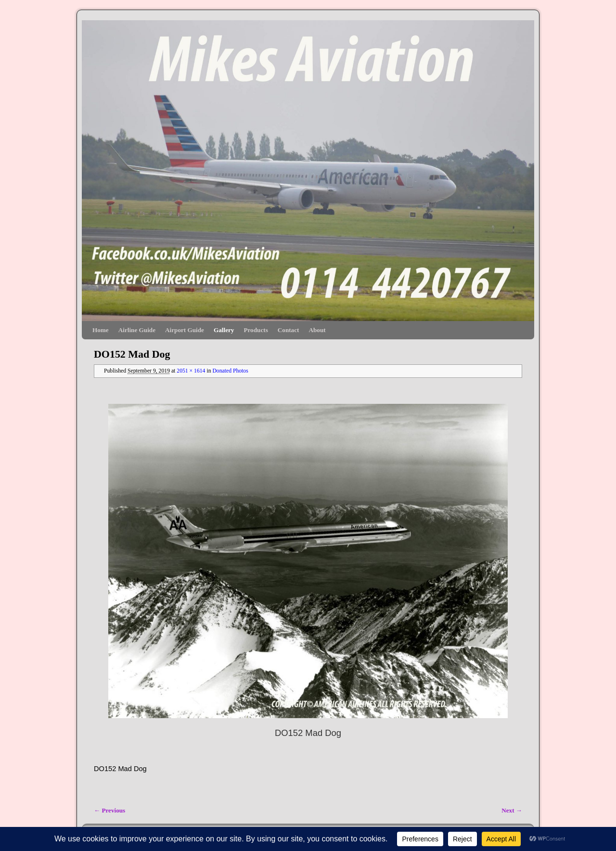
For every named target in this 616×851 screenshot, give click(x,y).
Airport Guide (185, 330)
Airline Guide (137, 330)
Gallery (224, 330)
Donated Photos (230, 371)
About (317, 330)
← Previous (109, 810)
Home (101, 330)
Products (256, 330)
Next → (512, 810)
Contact (289, 330)
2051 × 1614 (191, 371)
